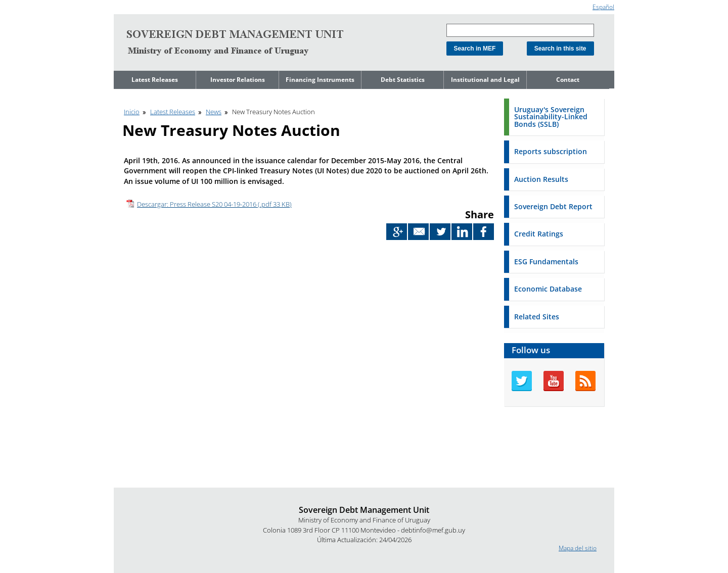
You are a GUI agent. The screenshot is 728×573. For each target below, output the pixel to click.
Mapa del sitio (578, 548)
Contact (568, 80)
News (214, 112)
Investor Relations (238, 80)
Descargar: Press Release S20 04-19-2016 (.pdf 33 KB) (214, 204)
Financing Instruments (320, 80)
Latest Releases (155, 80)
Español (603, 7)
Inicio (132, 112)
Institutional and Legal (485, 80)
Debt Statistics (403, 80)
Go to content (133, 4)
